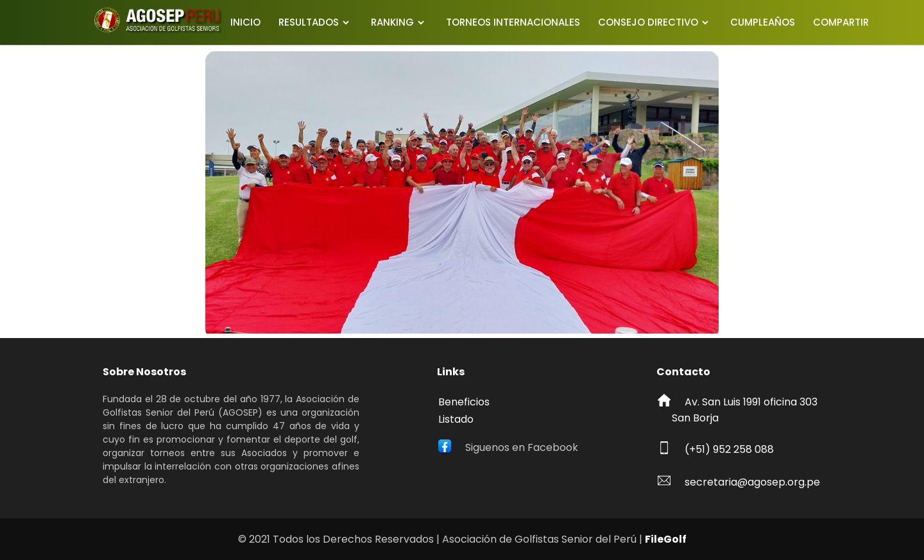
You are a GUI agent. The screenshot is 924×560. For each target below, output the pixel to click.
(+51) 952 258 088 (729, 449)
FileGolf (666, 539)
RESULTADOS (309, 22)
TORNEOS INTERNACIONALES (513, 22)
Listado (456, 419)
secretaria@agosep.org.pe (752, 482)
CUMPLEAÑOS (763, 22)
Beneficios (464, 402)
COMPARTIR (841, 22)
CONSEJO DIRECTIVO (648, 22)
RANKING (392, 22)
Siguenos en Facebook (522, 447)
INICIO (245, 22)
